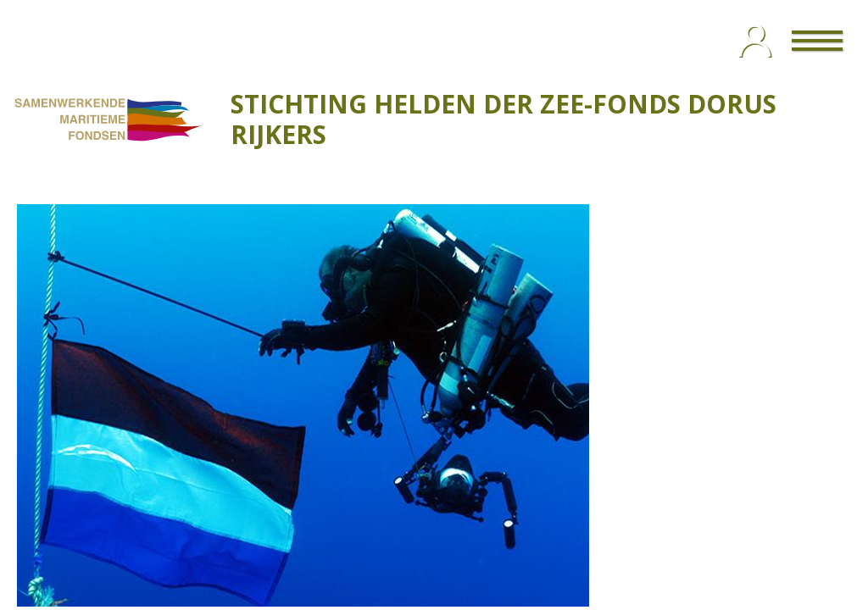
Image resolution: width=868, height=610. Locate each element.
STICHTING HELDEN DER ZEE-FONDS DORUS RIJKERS (504, 119)
